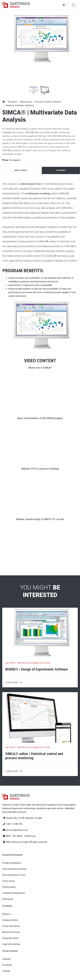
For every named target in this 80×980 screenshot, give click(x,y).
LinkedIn (6, 959)
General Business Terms (14, 875)
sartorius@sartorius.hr (17, 830)
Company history (10, 920)
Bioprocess (26, 102)
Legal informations (11, 944)
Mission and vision (11, 932)
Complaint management (14, 893)
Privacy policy (9, 887)
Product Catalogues (12, 863)
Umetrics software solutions (20, 105)
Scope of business (11, 926)
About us (6, 914)
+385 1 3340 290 (14, 824)
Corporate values (10, 938)
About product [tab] (21, 170)
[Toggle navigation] (73, 5)
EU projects (8, 899)
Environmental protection (15, 869)
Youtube (6, 971)
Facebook (7, 965)
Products (13, 102)
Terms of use (8, 881)
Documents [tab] (61, 170)
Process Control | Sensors (48, 102)
